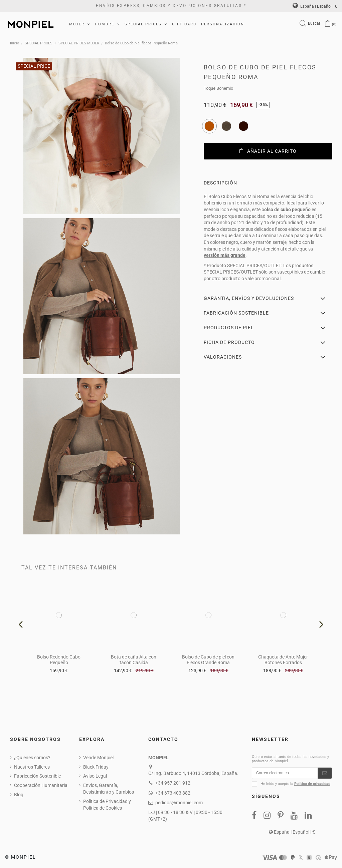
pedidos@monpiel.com (179, 803)
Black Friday (96, 767)
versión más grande (225, 255)
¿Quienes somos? (32, 758)
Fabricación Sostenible (37, 776)
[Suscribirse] (325, 774)
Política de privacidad (312, 785)
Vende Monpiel (98, 758)
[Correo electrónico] (285, 774)
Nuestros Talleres (32, 767)
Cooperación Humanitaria (41, 785)
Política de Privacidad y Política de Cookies (107, 805)
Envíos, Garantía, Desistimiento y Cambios (109, 789)
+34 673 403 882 (173, 793)
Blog (19, 795)
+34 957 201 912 (173, 783)
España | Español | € (315, 6)
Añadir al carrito (268, 151)
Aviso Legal (95, 776)
